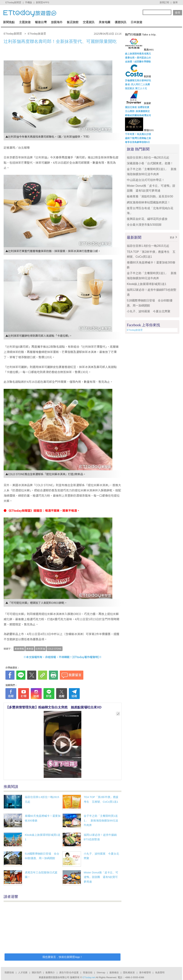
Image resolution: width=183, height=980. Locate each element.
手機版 (29, 2)
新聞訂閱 (164, 2)
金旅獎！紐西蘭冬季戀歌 (138, 62)
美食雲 (30, 649)
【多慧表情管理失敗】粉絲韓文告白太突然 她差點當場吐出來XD (54, 707)
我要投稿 (9, 972)
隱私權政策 (129, 972)
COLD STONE (55, 649)
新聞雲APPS (43, 2)
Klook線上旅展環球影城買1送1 (147, 284)
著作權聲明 (145, 972)
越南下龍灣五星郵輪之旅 (138, 138)
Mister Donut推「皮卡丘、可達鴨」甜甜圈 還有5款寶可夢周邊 (101, 877)
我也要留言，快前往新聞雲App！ (63, 957)
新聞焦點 (9, 22)
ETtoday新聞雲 (13, 2)
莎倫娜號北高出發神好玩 (138, 80)
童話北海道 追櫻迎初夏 (137, 107)
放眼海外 (57, 22)
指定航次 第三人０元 (136, 88)
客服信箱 (88, 972)
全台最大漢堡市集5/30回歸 (146, 225)
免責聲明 (160, 972)
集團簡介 (50, 972)
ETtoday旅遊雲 (135, 330)
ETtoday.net (89, 977)
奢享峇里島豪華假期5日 (137, 142)
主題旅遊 (25, 22)
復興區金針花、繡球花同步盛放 (147, 219)
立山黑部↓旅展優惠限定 (137, 111)
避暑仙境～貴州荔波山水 (138, 58)
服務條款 (114, 972)
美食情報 (19, 649)
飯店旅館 (73, 22)
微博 (175, 2)
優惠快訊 (120, 22)
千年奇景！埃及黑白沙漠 (138, 134)
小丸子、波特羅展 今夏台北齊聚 (149, 311)
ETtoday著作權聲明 (86, 657)
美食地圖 (105, 22)
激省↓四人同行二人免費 (137, 84)
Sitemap (101, 972)
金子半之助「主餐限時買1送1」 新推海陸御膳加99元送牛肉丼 (101, 820)
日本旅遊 (136, 22)
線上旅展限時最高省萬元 (138, 54)
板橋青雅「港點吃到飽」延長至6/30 (150, 196)
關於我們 (37, 972)
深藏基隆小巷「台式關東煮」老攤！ (150, 163)
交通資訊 (89, 22)
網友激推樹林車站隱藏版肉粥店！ (149, 202)
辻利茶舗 (40, 649)
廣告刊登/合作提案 (69, 972)
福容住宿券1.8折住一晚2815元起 (148, 158)
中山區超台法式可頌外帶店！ (146, 180)
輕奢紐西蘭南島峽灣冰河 (138, 115)
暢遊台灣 (41, 22)
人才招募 (23, 972)
